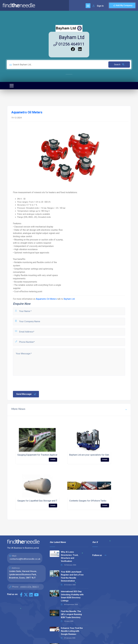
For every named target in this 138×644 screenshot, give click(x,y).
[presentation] (33, 383)
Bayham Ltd (72, 37)
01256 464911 (69, 44)
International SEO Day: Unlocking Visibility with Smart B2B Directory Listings (72, 596)
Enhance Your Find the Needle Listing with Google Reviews (72, 631)
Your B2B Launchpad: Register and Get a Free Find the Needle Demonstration (72, 576)
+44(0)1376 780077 (29, 587)
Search (119, 65)
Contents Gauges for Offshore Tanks (88, 501)
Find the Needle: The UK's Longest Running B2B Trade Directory (71, 614)
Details (53, 460)
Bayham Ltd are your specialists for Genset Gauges (95, 455)
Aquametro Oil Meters (46, 299)
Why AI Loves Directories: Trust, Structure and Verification (70, 557)
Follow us (99, 555)
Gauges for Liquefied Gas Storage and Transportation (44, 501)
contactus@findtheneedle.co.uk (25, 559)
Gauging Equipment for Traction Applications (40, 455)
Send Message (26, 394)
